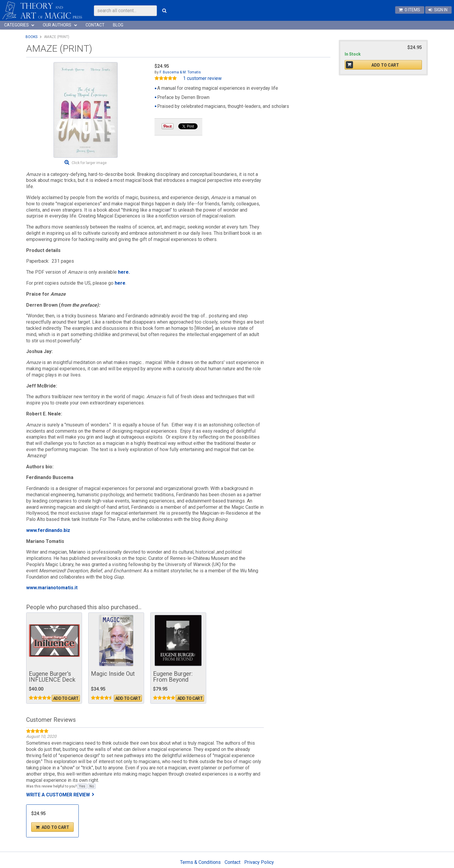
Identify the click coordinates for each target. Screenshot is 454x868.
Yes (82, 786)
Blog (118, 25)
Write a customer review (58, 795)
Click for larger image (89, 163)
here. (124, 272)
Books (31, 37)
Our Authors (57, 25)
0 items (412, 10)
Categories (16, 25)
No (92, 786)
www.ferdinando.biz (48, 530)
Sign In (441, 10)
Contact (95, 25)
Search (165, 11)
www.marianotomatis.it (52, 588)
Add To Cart (66, 698)
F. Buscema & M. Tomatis (180, 72)
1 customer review (202, 78)
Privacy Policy (259, 862)
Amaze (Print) (57, 37)
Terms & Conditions (200, 862)
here (120, 283)
